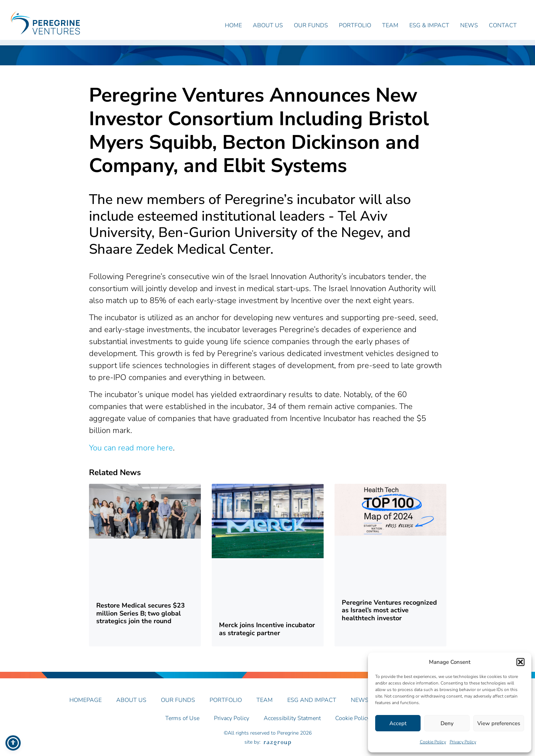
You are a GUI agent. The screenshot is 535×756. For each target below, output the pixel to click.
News (469, 25)
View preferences (499, 723)
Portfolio (355, 25)
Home (233, 25)
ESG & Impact (429, 25)
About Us (268, 25)
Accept (398, 723)
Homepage (86, 705)
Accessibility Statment (292, 724)
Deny (447, 723)
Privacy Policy (463, 742)
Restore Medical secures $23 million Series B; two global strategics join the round (141, 619)
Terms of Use (182, 724)
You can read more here (131, 453)
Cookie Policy (433, 742)
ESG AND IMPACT (312, 705)
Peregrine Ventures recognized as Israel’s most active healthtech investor (389, 615)
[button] (520, 662)
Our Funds (311, 25)
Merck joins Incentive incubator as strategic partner (267, 634)
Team (390, 25)
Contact (503, 25)
